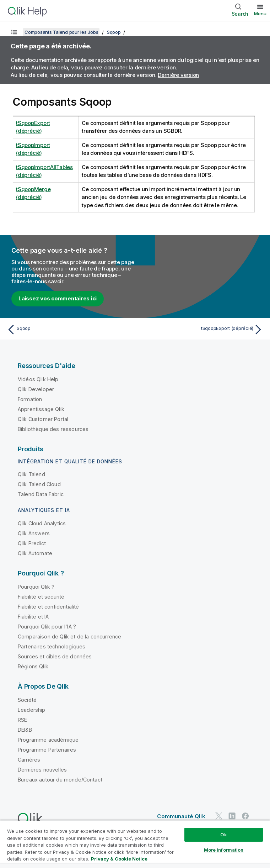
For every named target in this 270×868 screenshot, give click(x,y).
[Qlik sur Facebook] (245, 816)
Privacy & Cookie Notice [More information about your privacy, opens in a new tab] (119, 859)
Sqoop (114, 32)
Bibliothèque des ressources (53, 429)
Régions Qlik (33, 666)
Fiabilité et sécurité (41, 597)
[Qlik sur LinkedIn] (232, 816)
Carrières (29, 760)
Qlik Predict (32, 543)
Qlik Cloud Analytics (42, 523)
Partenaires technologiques (52, 646)
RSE (22, 720)
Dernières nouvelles (42, 770)
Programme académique (48, 740)
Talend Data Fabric (41, 494)
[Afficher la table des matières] (14, 32)
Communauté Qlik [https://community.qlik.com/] (181, 816)
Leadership (32, 710)
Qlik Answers (34, 533)
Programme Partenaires (47, 750)
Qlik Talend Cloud (39, 484)
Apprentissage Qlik (41, 409)
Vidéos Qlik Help (38, 379)
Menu (260, 14)
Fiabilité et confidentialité (48, 607)
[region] (135, 844)
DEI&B (25, 730)
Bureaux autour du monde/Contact (60, 780)
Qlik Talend (31, 474)
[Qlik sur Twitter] (219, 816)
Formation (30, 399)
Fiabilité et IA (33, 617)
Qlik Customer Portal (43, 419)
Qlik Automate (35, 553)
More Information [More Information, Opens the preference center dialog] (224, 850)
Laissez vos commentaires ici (58, 298)
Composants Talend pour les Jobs (61, 32)
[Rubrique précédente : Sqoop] (69, 330)
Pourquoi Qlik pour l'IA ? (47, 627)
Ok (223, 835)
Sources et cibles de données (55, 656)
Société (27, 700)
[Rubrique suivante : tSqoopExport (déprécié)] (201, 330)
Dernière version (178, 75)
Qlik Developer (36, 389)
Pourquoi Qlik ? (36, 587)
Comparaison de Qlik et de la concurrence (69, 636)
